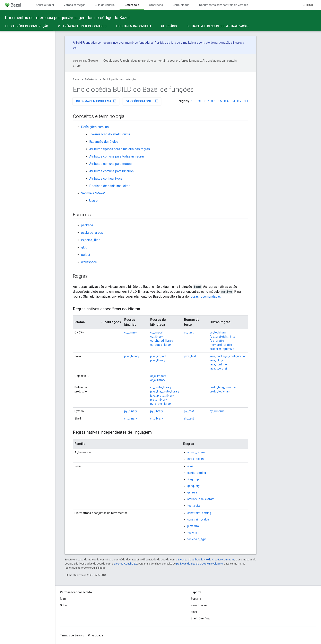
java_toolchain (219, 368)
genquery (193, 486)
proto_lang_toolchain (223, 387)
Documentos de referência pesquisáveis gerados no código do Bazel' (68, 18)
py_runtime (217, 411)
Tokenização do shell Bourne (110, 134)
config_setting (197, 473)
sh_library (157, 418)
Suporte (196, 599)
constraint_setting (199, 513)
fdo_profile (217, 341)
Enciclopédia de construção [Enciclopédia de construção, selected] (27, 26)
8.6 (213, 101)
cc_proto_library (161, 387)
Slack (194, 612)
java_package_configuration (228, 356)
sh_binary (131, 418)
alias (190, 466)
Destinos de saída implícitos (110, 186)
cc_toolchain (218, 332)
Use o (93, 201)
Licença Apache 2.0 (126, 564)
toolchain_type (197, 539)
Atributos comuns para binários (111, 171)
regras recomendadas (205, 296)
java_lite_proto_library (165, 391)
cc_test (189, 332)
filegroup (193, 479)
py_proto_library (161, 404)
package (87, 225)
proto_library (159, 400)
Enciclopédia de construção (119, 79)
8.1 (246, 101)
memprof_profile (221, 345)
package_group (92, 233)
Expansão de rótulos (104, 142)
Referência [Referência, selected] (132, 5)
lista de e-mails (180, 43)
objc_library (158, 380)
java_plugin (217, 360)
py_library (157, 411)
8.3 (233, 101)
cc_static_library (161, 345)
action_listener (197, 452)
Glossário (169, 26)
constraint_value (198, 519)
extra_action (196, 459)
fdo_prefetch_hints (222, 337)
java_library (158, 360)
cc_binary (131, 332)
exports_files (91, 240)
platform (193, 526)
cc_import (157, 332)
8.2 (239, 101)
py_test (189, 411)
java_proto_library (162, 396)
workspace (89, 262)
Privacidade (96, 635)
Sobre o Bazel (45, 5)
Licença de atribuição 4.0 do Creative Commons (206, 560)
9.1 (194, 101)
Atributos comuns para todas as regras (117, 156)
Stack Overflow (200, 618)
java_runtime (218, 364)
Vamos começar (74, 5)
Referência (91, 79)
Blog (63, 599)
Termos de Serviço (72, 635)
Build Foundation (86, 43)
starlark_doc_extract (201, 499)
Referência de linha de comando (82, 26)
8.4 (226, 101)
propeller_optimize (222, 349)
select (86, 255)
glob (84, 247)
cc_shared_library (162, 341)
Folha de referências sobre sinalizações (218, 26)
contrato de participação (215, 43)
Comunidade (181, 5)
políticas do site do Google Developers (199, 564)
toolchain (193, 533)
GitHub (308, 5)
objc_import (158, 376)
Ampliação (156, 5)
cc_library (157, 337)
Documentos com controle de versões (224, 5)
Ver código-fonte (142, 101)
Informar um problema (96, 101)
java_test (190, 356)
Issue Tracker (199, 605)
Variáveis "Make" (93, 193)
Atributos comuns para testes (110, 164)
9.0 (200, 101)
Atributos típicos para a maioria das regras (120, 149)
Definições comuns (95, 127)
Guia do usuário (105, 5)
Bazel (76, 79)
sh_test (189, 418)
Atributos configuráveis (106, 179)
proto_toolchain (220, 391)
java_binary (132, 356)
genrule (192, 492)
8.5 (220, 101)
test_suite (194, 506)
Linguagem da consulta (134, 26)
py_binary (131, 411)
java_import (158, 356)
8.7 (207, 101)
